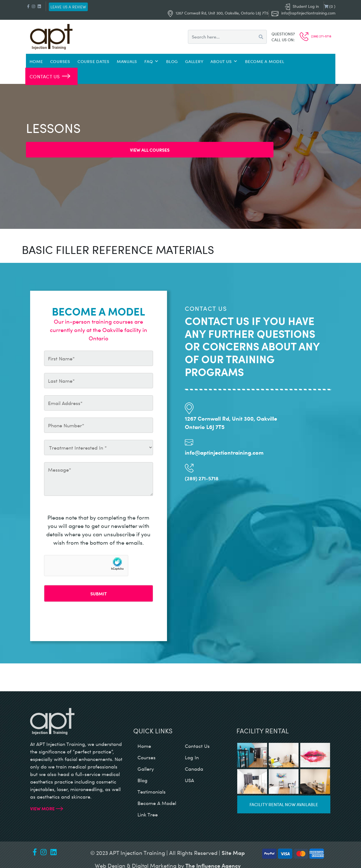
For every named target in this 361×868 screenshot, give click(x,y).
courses (146, 757)
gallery (146, 769)
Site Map (233, 853)
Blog (172, 61)
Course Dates (94, 61)
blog (142, 780)
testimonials (152, 792)
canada (194, 769)
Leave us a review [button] (68, 7)
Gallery (194, 61)
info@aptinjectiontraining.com (308, 13)
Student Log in (302, 6)
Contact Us (45, 76)
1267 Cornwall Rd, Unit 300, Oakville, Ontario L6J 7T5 (218, 13)
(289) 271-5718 (315, 36)
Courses (60, 61)
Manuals (127, 61)
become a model (157, 803)
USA (189, 780)
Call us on (283, 40)
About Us (224, 61)
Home (36, 61)
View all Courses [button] (150, 150)
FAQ (152, 61)
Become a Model (265, 61)
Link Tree (148, 814)
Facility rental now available (284, 804)
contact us (197, 746)
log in (192, 757)
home (144, 746)
